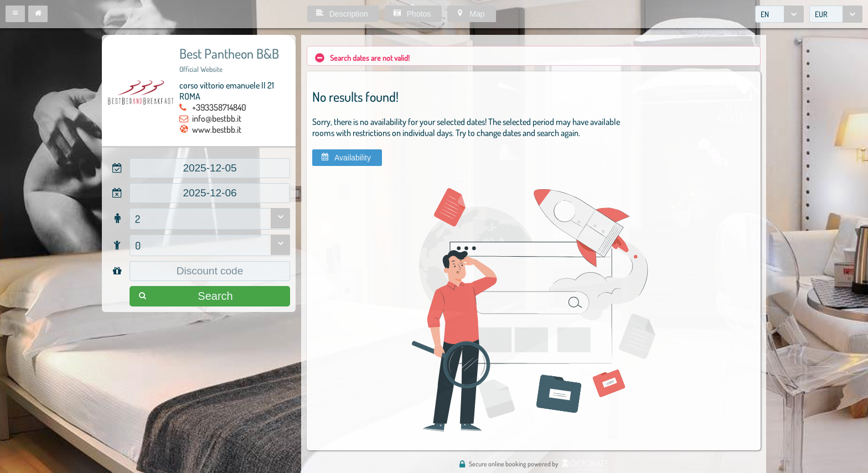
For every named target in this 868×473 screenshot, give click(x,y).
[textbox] (210, 168)
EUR (821, 14)
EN (765, 14)
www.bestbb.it (217, 129)
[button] (15, 14)
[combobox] (779, 14)
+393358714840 (219, 107)
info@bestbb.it (217, 118)
